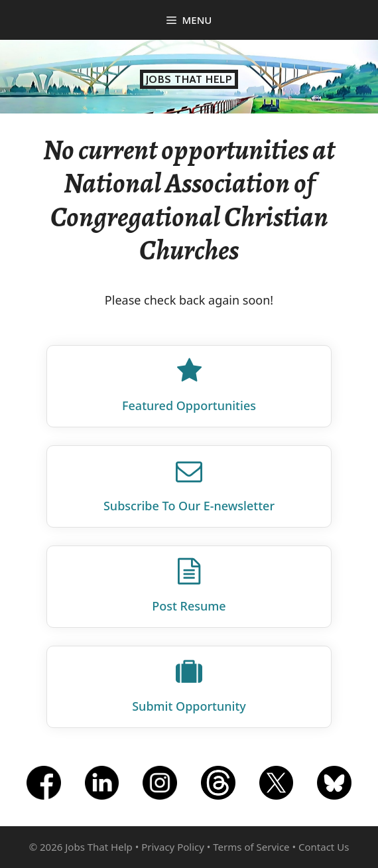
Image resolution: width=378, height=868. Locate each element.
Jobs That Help (189, 79)
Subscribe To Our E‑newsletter (189, 506)
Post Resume (189, 606)
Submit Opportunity (189, 706)
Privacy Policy (173, 847)
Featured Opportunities (189, 405)
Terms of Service (251, 847)
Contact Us (324, 847)
